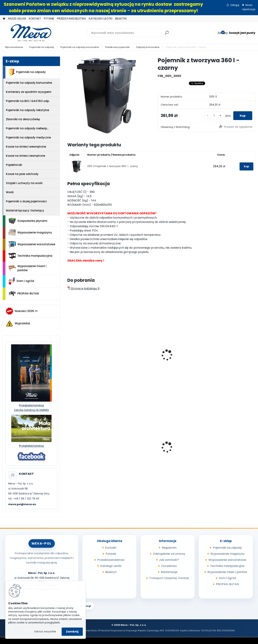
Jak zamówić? (169, 560)
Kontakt (111, 548)
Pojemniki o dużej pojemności (26, 201)
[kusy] (213, 116)
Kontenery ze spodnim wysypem (29, 92)
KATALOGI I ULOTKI (101, 19)
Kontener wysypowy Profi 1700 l (183, 444)
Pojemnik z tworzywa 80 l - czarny (231, 360)
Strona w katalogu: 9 (83, 288)
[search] (167, 34)
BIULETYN (121, 19)
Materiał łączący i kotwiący (25, 210)
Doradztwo (169, 566)
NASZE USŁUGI (17, 19)
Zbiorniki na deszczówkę (23, 119)
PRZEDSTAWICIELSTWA (71, 19)
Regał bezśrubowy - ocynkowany (131, 449)
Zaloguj (235, 5)
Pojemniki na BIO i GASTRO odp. (28, 101)
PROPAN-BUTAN (24, 294)
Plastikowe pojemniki (117, 47)
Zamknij (72, 632)
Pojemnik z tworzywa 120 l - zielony (184, 360)
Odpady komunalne (148, 47)
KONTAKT (35, 19)
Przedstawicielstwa (111, 560)
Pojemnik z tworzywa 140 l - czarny (137, 360)
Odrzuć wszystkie (45, 632)
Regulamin (169, 548)
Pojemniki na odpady (42, 47)
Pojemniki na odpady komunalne (80, 47)
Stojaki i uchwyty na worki (24, 183)
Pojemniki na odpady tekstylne (28, 110)
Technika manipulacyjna (30, 256)
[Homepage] (4, 19)
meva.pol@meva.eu (22, 504)
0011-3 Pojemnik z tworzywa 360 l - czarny (113, 166)
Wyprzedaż (18, 324)
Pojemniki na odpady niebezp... (27, 128)
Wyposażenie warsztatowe (32, 244)
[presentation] (69, 351)
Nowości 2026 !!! (22, 311)
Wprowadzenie (14, 47)
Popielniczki (14, 165)
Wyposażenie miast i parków (27, 268)
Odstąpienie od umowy (169, 554)
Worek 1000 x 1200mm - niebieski (229, 449)
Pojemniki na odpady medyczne (28, 137)
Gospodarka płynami (28, 221)
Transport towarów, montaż (169, 578)
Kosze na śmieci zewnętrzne (26, 156)
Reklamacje (169, 572)
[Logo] (27, 33)
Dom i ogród (21, 281)
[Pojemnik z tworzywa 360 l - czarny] (107, 96)
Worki (10, 192)
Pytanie (111, 554)
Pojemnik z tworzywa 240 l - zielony (89, 360)
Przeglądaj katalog (31, 405)
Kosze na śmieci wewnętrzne (26, 147)
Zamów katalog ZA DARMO (31, 410)
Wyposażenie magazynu (30, 233)
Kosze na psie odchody (22, 174)
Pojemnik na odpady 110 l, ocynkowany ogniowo (87, 449)
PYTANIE (49, 19)
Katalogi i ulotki (111, 566)
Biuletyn (111, 572)
